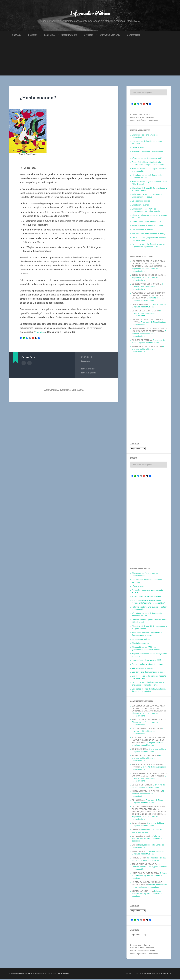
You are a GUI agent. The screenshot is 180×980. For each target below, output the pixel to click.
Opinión (88, 36)
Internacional (69, 36)
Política (33, 36)
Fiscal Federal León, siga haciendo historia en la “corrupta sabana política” (148, 164)
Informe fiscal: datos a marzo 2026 (146, 222)
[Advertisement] (90, 59)
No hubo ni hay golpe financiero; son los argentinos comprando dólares (149, 246)
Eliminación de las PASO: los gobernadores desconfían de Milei (146, 211)
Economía (49, 36)
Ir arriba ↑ (166, 974)
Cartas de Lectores (110, 36)
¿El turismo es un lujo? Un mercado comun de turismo (147, 177)
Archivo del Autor (24, 363)
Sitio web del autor (29, 363)
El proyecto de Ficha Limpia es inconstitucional (145, 137)
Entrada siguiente (88, 374)
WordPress (64, 974)
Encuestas (86, 362)
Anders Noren (151, 974)
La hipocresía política (141, 202)
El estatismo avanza (140, 206)
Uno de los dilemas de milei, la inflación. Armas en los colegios (149, 691)
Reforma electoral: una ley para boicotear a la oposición (147, 839)
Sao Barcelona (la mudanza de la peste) (148, 234)
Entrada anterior (88, 369)
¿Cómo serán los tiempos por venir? (147, 159)
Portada (17, 36)
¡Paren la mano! (138, 148)
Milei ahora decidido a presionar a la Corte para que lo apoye (147, 196)
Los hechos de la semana (143, 230)
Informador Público (90, 13)
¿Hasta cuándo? (39, 98)
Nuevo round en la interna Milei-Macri (148, 226)
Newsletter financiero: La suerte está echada (147, 831)
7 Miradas (40, 333)
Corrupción (134, 36)
